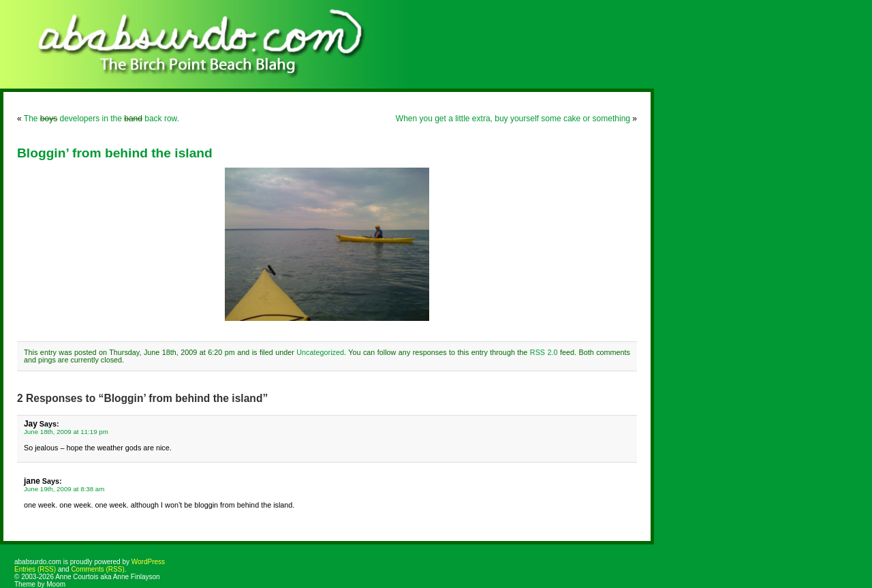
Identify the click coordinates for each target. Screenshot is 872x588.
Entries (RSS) (35, 569)
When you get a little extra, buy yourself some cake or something (513, 119)
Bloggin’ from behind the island (115, 153)
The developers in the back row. (102, 119)
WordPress (148, 562)
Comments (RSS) (97, 569)
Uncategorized (320, 352)
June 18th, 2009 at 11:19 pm (66, 432)
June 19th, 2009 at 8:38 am (64, 489)
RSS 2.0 (544, 352)
